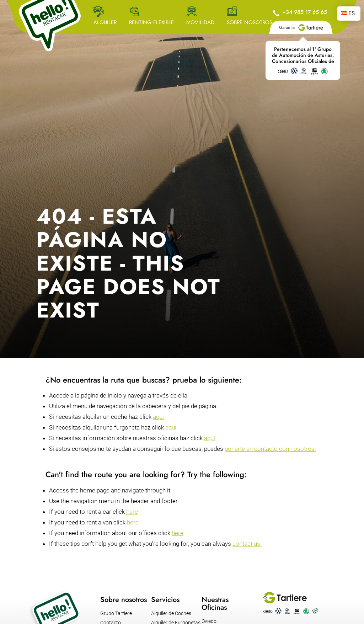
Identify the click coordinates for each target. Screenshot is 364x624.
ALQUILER (105, 22)
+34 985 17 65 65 (305, 12)
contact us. (247, 544)
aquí (158, 417)
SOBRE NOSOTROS (250, 22)
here (132, 512)
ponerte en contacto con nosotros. (270, 449)
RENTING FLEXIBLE (151, 22)
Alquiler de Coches (171, 613)
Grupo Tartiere (116, 613)
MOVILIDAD (200, 22)
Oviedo (209, 621)
